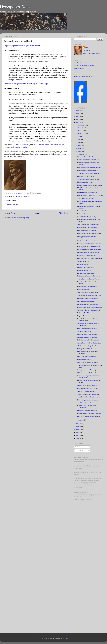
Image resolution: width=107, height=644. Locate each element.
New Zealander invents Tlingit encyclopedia (87, 320)
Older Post (64, 213)
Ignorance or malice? (84, 359)
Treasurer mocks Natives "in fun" (88, 179)
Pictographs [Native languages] (84, 66)
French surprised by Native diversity (89, 244)
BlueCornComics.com (81, 63)
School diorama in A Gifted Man (88, 304)
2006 (78, 438)
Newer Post (9, 213)
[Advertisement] (87, 517)
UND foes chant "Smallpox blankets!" (90, 250)
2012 (78, 122)
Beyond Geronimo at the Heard (88, 316)
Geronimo (26, 145)
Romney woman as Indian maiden (89, 247)
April (79, 148)
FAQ (75, 71)
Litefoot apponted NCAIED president (90, 307)
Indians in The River (84, 313)
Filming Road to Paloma (85, 349)
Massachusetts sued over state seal (89, 413)
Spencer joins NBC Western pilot (88, 224)
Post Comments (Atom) (21, 218)
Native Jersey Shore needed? (87, 287)
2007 (78, 435)
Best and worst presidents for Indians (90, 259)
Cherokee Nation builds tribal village (89, 167)
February (81, 154)
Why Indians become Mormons (88, 362)
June (80, 143)
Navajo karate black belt (85, 211)
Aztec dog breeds (83, 264)
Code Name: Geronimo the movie (89, 397)
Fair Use (76, 481)
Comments (79, 451)
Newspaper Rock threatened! (87, 328)
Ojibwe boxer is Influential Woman (89, 279)
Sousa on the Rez (83, 261)
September (82, 134)
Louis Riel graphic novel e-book (88, 388)
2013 (78, 119)
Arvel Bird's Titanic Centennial (87, 403)
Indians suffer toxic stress (86, 214)
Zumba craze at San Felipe (86, 273)
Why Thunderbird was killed (87, 356)
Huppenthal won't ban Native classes (90, 233)
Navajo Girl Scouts (84, 290)
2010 (78, 427)
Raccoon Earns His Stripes (86, 176)
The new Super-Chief (84, 331)
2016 (78, 111)
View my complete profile (91, 53)
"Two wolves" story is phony (87, 217)
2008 (78, 432)
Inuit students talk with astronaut (88, 340)
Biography (86, 50)
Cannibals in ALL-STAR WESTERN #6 (90, 196)
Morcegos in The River (85, 270)
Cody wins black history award (87, 298)
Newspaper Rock (15, 7)
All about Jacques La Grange (87, 337)
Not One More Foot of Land (86, 230)
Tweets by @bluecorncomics (83, 77)
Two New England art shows (87, 391)
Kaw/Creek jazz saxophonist (87, 255)
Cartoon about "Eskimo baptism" (88, 334)
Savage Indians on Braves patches (89, 370)
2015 (78, 114)
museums (26, 196)
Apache (12, 196)
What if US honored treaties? (87, 411)
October (81, 131)
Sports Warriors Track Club (86, 301)
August (80, 137)
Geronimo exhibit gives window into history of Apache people (26, 84)
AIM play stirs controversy (86, 267)
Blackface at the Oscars (85, 182)
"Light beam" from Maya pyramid (88, 173)
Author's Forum (79, 68)
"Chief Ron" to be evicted (86, 199)
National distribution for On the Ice (89, 276)
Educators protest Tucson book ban (89, 416)
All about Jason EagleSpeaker (87, 346)
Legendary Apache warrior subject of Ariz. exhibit (22, 46)
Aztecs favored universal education (89, 343)
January (81, 420)
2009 (78, 430)
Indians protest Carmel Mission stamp (90, 185)
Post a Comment (12, 204)
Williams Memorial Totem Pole (87, 193)
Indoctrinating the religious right (88, 170)
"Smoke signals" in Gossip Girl (87, 292)
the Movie (46, 145)
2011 (78, 424)
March (80, 151)
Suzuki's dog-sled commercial (87, 385)
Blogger (65, 638)
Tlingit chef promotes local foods (88, 394)
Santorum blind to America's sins (88, 253)
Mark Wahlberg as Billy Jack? (87, 227)
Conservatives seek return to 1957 (89, 160)
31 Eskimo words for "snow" (87, 373)
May (79, 146)
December (81, 125)
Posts (78, 447)
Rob (13, 193)
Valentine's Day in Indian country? (89, 310)
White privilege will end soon (87, 157)
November (81, 128)
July (79, 140)
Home (37, 213)
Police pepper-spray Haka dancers (89, 400)
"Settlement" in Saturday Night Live (89, 295)
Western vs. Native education (87, 241)
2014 (78, 117)
